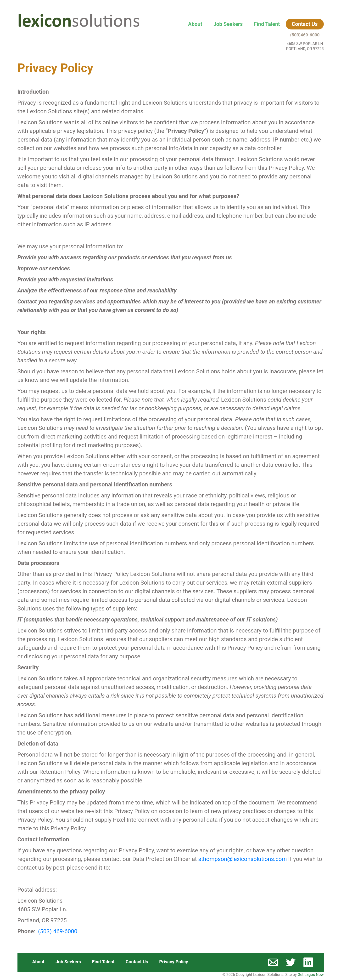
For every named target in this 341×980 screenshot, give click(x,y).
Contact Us (305, 24)
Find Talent (267, 24)
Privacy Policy (173, 962)
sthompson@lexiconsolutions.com (242, 859)
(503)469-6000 (305, 35)
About (195, 24)
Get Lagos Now (311, 975)
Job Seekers (228, 24)
